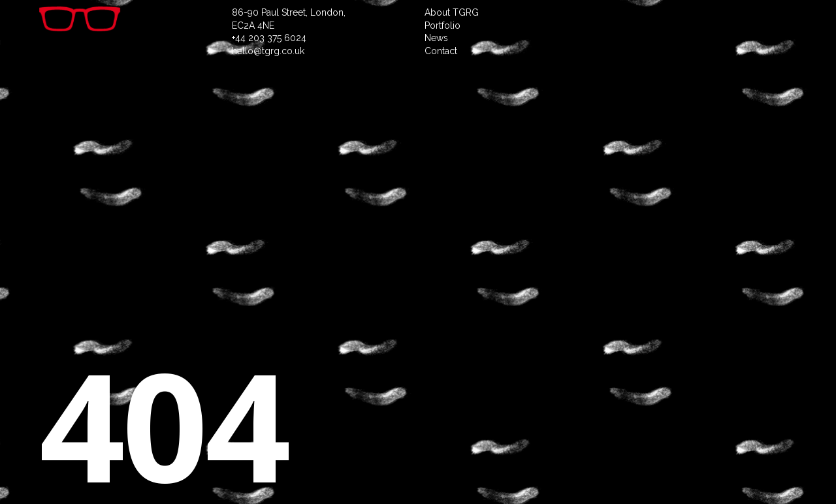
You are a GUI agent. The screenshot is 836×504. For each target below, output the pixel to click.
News (436, 38)
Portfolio (442, 25)
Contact (441, 51)
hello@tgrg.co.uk (268, 51)
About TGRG (452, 12)
